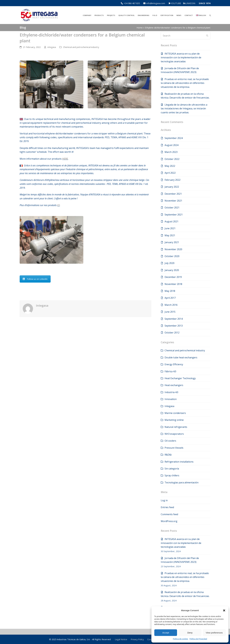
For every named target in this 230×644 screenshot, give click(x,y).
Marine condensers (175, 413)
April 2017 (170, 298)
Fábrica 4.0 (170, 371)
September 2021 (174, 215)
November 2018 (173, 284)
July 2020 (169, 263)
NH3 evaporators (174, 434)
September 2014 (174, 319)
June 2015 (170, 312)
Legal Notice (121, 639)
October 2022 (172, 159)
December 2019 (173, 277)
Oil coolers (170, 441)
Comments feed (169, 514)
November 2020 (173, 249)
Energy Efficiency (174, 364)
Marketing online (174, 420)
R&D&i (168, 455)
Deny (190, 633)
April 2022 (170, 173)
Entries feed (167, 507)
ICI (58, 205)
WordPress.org (169, 521)
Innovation (171, 399)
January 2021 (172, 242)
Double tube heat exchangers (181, 357)
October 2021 (172, 208)
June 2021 (170, 228)
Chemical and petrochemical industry (81, 47)
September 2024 (174, 138)
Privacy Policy (137, 639)
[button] (224, 610)
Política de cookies (180, 639)
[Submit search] (207, 36)
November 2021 (173, 201)
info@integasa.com (156, 3)
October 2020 (172, 256)
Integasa (169, 406)
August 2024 (171, 145)
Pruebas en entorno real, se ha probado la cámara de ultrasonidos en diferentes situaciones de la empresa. (185, 83)
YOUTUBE (178, 3)
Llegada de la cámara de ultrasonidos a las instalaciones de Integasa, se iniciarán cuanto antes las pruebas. (184, 109)
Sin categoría (172, 469)
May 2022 (170, 166)
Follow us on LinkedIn (35, 279)
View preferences (214, 633)
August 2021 (171, 221)
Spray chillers (172, 475)
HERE (65, 159)
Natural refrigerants (176, 427)
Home (140, 28)
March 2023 (171, 152)
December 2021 (173, 194)
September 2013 (174, 326)
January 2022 (172, 187)
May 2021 (170, 235)
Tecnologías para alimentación (182, 482)
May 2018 (170, 291)
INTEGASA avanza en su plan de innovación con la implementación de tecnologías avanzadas (181, 58)
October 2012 (172, 333)
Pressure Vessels (174, 448)
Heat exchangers (174, 385)
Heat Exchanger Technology (180, 378)
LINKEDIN (190, 3)
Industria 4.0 (171, 392)
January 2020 (172, 270)
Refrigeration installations (179, 462)
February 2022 (172, 180)
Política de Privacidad (198, 639)
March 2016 (171, 305)
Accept (166, 633)
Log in (164, 500)
